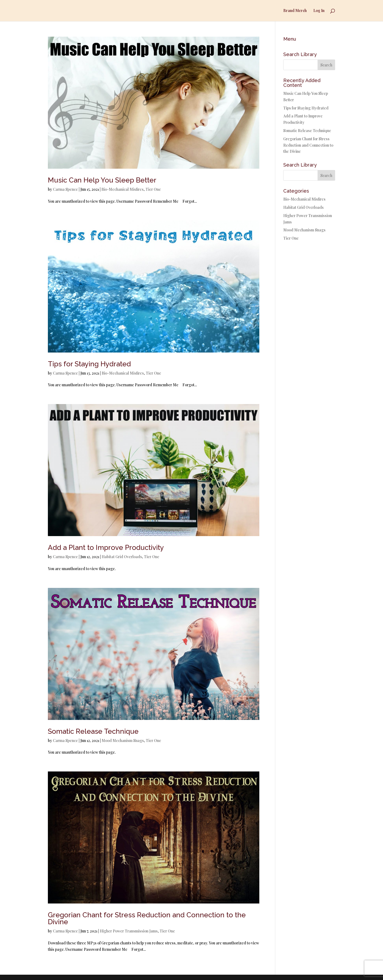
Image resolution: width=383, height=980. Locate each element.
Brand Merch (295, 11)
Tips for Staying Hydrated (89, 364)
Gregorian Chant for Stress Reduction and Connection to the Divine (147, 918)
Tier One (153, 189)
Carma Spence (65, 189)
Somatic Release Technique (93, 731)
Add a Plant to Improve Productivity (106, 548)
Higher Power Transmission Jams (129, 931)
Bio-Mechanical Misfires (122, 189)
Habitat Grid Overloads (122, 557)
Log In (319, 11)
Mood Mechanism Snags (123, 741)
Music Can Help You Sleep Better (102, 180)
